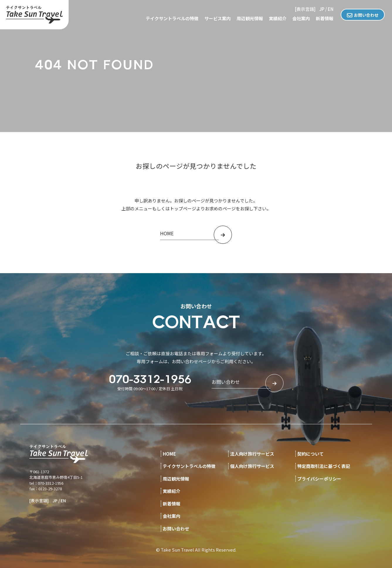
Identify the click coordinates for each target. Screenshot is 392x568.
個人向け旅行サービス (252, 466)
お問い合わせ (366, 15)
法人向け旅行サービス (252, 454)
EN (331, 9)
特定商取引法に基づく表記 (324, 466)
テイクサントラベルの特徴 (172, 18)
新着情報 (325, 18)
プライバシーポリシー (319, 479)
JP (322, 9)
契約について (310, 454)
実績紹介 (278, 18)
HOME (169, 454)
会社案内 (301, 18)
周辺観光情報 (250, 18)
